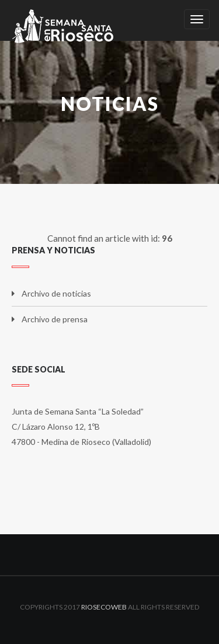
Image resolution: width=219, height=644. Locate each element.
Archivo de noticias (56, 293)
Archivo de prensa (55, 319)
